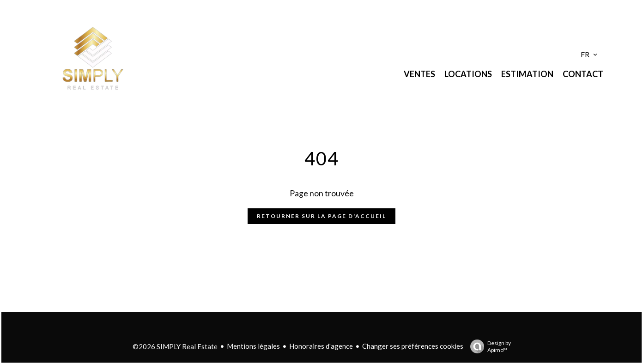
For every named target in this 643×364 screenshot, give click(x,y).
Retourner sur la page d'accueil (321, 216)
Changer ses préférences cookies (413, 346)
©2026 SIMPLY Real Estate (175, 346)
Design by (488, 346)
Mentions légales (253, 346)
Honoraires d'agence (321, 346)
